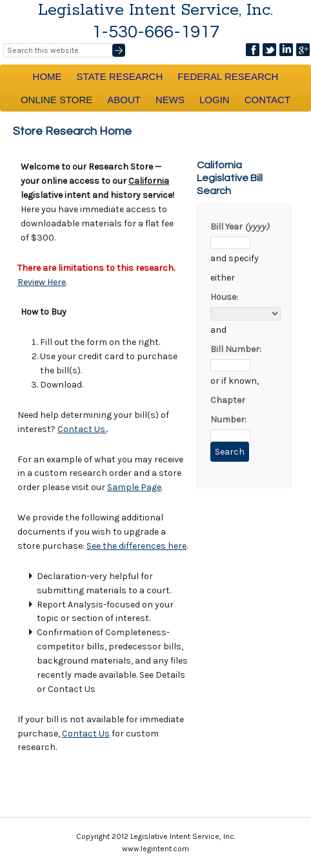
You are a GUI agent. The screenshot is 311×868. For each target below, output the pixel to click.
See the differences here (136, 546)
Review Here (42, 282)
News (170, 100)
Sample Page (134, 487)
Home (47, 76)
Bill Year (240, 227)
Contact (267, 100)
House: (224, 297)
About (124, 100)
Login (215, 100)
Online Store (56, 100)
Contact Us (86, 734)
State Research (120, 76)
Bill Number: (236, 349)
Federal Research (228, 76)
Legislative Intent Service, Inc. (155, 10)
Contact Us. (82, 429)
